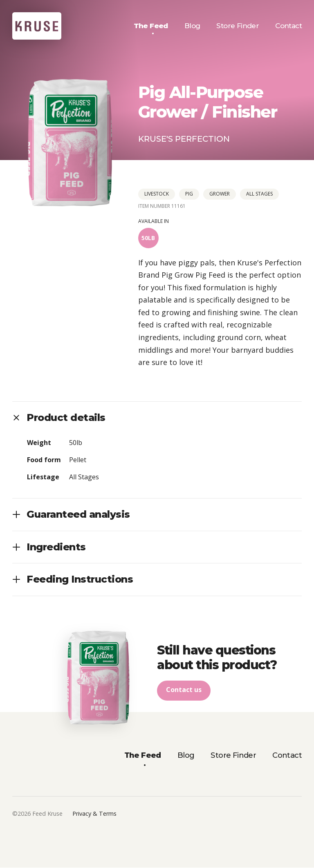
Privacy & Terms (94, 814)
